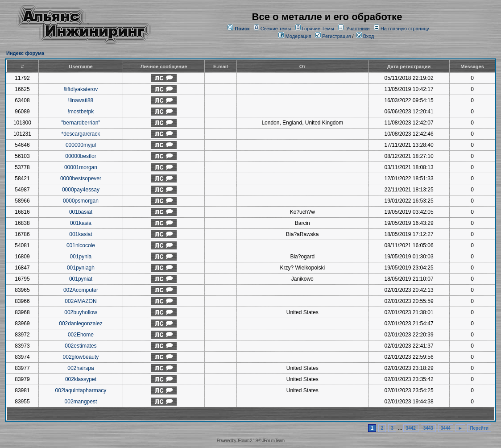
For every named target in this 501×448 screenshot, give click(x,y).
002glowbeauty (81, 357)
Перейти (479, 428)
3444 (446, 428)
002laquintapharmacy (81, 390)
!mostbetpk (81, 112)
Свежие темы (276, 29)
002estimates (81, 346)
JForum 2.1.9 (247, 441)
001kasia (81, 223)
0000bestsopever (81, 178)
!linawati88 (81, 100)
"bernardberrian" (81, 123)
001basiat (81, 212)
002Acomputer (81, 290)
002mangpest (81, 402)
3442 (411, 428)
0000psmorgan (81, 201)
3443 (428, 428)
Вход (365, 36)
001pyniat (81, 279)
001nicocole (81, 245)
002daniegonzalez (81, 324)
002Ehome (81, 335)
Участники (358, 29)
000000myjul (81, 145)
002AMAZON (81, 301)
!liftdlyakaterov (81, 89)
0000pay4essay (81, 190)
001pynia (81, 257)
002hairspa (81, 368)
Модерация (298, 36)
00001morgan (81, 167)
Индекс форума (25, 53)
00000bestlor (81, 156)
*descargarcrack (81, 134)
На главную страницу (405, 29)
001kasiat (81, 234)
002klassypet (81, 379)
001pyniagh (81, 268)
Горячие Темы (318, 29)
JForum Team (273, 441)
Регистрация (333, 36)
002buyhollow (81, 312)
